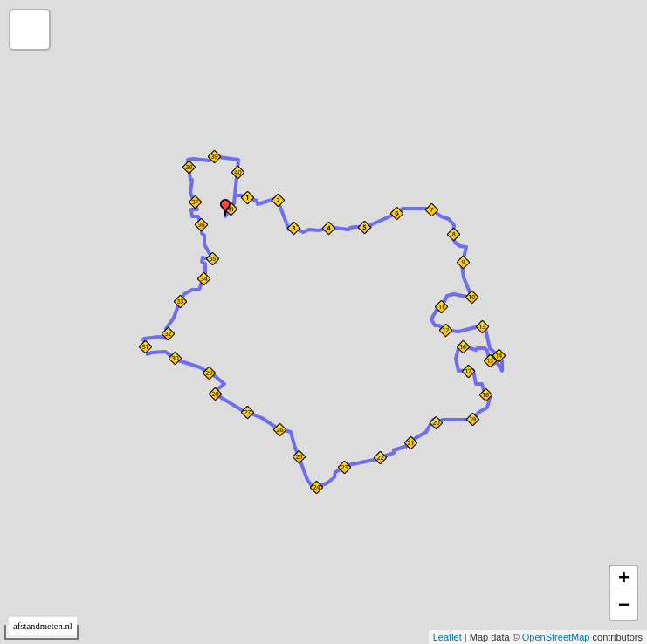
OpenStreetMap (556, 637)
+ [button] (624, 579)
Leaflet (447, 637)
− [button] (624, 606)
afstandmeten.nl (43, 626)
